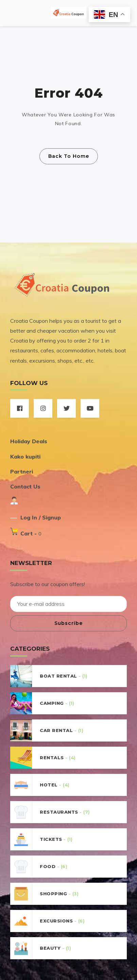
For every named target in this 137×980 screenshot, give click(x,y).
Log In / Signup (41, 517)
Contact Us (25, 486)
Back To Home (69, 156)
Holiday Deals (29, 441)
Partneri (22, 471)
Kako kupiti (25, 456)
